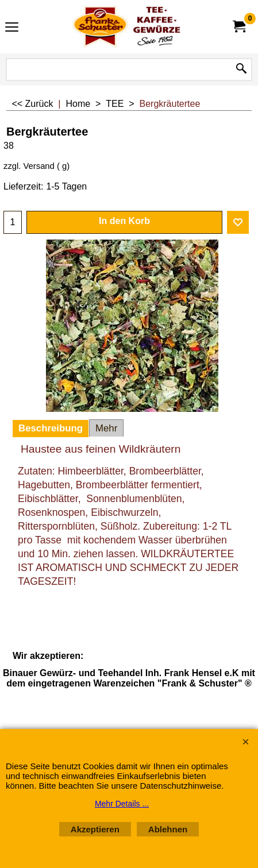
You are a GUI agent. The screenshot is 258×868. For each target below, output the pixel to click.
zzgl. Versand (29, 166)
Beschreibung (51, 428)
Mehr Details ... (122, 804)
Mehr (106, 428)
